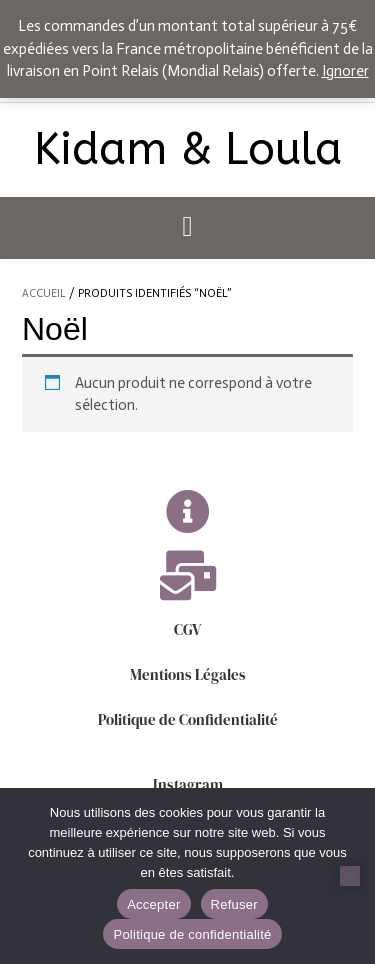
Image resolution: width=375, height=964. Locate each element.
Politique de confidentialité (192, 934)
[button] (187, 228)
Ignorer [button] (345, 71)
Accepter (153, 904)
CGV (187, 629)
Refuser (234, 904)
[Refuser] (350, 876)
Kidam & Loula (188, 150)
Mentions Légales (188, 674)
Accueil (44, 293)
